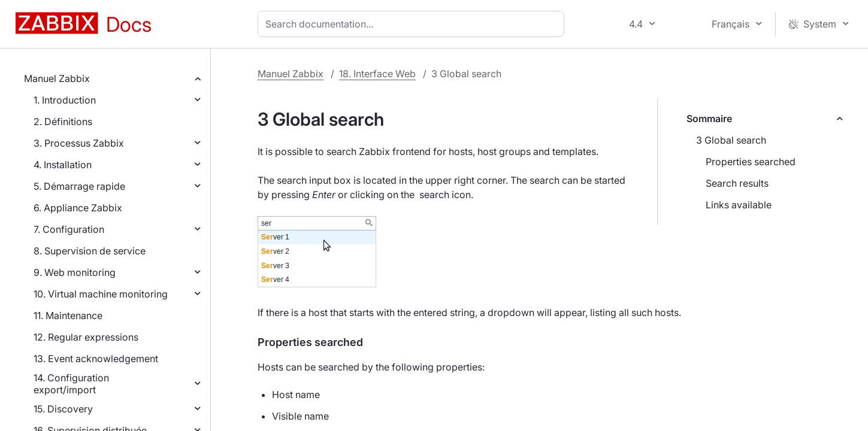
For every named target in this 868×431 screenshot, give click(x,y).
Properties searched (751, 162)
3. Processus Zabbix (79, 143)
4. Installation (63, 165)
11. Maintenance (68, 315)
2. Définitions (63, 122)
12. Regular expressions (86, 337)
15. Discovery (63, 409)
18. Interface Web (377, 74)
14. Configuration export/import (71, 384)
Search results (737, 183)
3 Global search (731, 140)
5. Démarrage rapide (79, 186)
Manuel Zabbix (57, 78)
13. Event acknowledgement (96, 359)
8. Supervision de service (90, 251)
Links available (739, 205)
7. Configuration (69, 229)
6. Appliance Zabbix (78, 208)
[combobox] (413, 24)
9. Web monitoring (75, 272)
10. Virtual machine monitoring (101, 294)
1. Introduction (65, 100)
